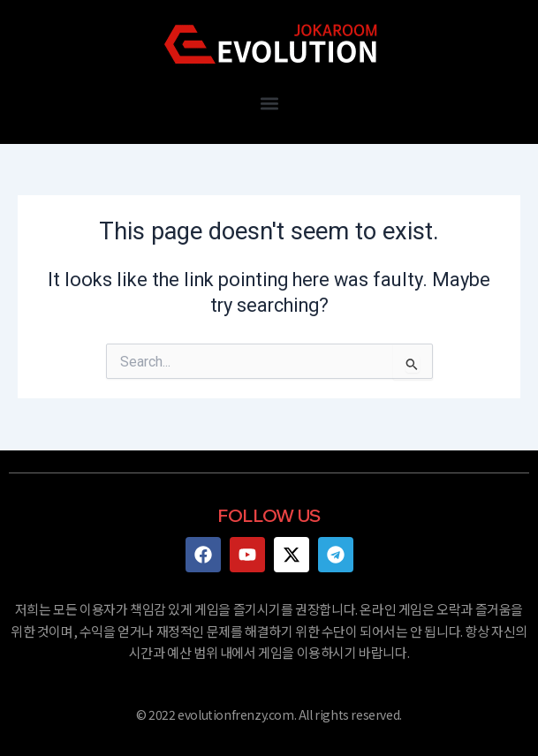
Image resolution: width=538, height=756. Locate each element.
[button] (269, 103)
